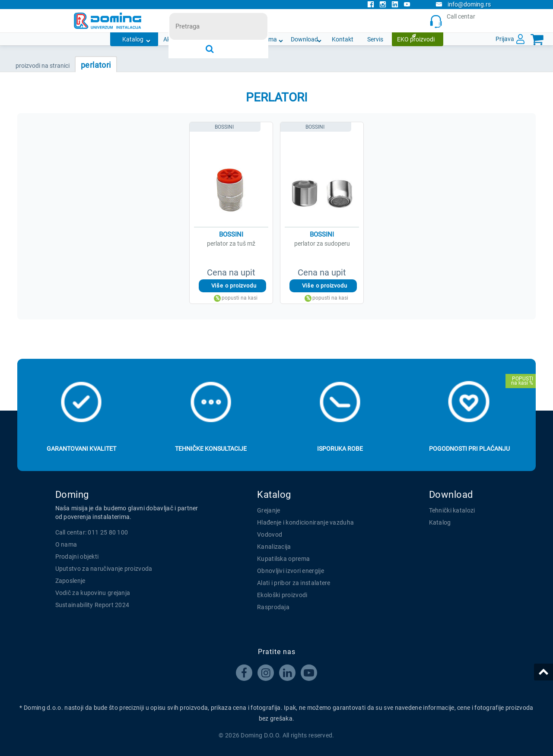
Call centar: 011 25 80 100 (92, 532)
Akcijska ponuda (185, 39)
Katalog (133, 39)
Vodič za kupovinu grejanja (93, 593)
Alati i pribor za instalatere (294, 583)
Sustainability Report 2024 (92, 605)
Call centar (454, 21)
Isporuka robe (340, 449)
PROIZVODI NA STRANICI (43, 66)
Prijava (505, 39)
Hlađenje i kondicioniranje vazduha (305, 522)
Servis (375, 39)
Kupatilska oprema (283, 559)
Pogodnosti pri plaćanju (469, 449)
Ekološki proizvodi (282, 595)
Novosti (232, 39)
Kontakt (343, 39)
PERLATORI (96, 65)
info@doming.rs (463, 4)
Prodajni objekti (77, 557)
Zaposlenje (70, 581)
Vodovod (270, 535)
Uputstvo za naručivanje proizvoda (104, 569)
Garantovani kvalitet (81, 449)
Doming (72, 495)
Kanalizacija (274, 547)
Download (304, 39)
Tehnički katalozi (452, 510)
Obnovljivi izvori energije (291, 571)
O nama (266, 39)
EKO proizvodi (416, 39)
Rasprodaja (273, 607)
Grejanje (269, 510)
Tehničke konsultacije (211, 449)
